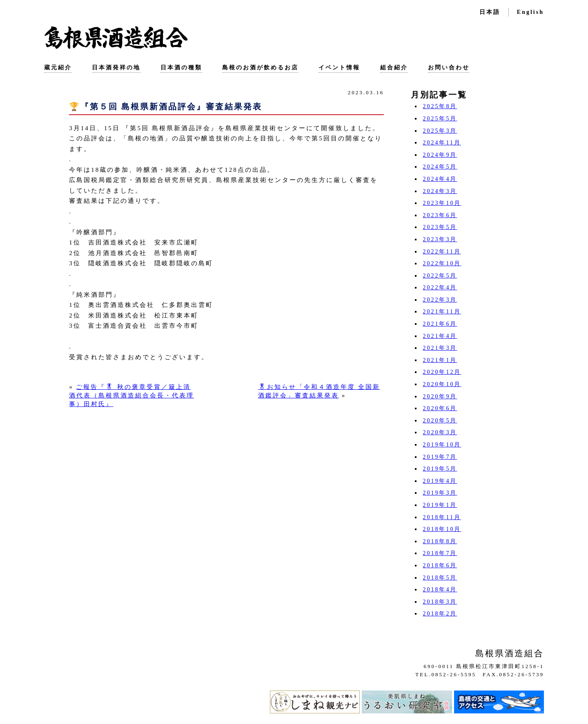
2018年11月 (442, 517)
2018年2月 (440, 614)
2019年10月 (442, 445)
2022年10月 (442, 263)
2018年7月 (440, 553)
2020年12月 (442, 372)
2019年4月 (440, 481)
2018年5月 (440, 578)
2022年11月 (442, 252)
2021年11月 (442, 312)
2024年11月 (442, 143)
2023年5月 (440, 227)
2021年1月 (440, 360)
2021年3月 (440, 348)
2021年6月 (440, 324)
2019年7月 (440, 457)
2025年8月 (440, 106)
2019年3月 (440, 493)
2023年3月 (440, 239)
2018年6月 (440, 565)
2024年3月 (440, 191)
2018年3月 (440, 602)
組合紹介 (394, 68)
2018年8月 (440, 541)
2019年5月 (440, 469)
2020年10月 (442, 384)
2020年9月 (440, 396)
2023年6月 (440, 215)
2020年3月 (440, 432)
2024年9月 (440, 155)
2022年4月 (440, 288)
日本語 (490, 12)
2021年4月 (440, 336)
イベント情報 (339, 68)
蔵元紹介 (58, 68)
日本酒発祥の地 (116, 68)
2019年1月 (440, 505)
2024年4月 (440, 179)
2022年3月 (440, 300)
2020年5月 (440, 421)
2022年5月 (440, 276)
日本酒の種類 (181, 68)
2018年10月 (442, 529)
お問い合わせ (449, 68)
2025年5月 (440, 119)
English (530, 12)
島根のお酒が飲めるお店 (260, 68)
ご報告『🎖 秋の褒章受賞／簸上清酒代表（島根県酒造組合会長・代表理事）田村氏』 (131, 395)
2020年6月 (440, 408)
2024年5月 (440, 167)
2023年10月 (442, 203)
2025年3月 (440, 131)
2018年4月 (440, 590)
